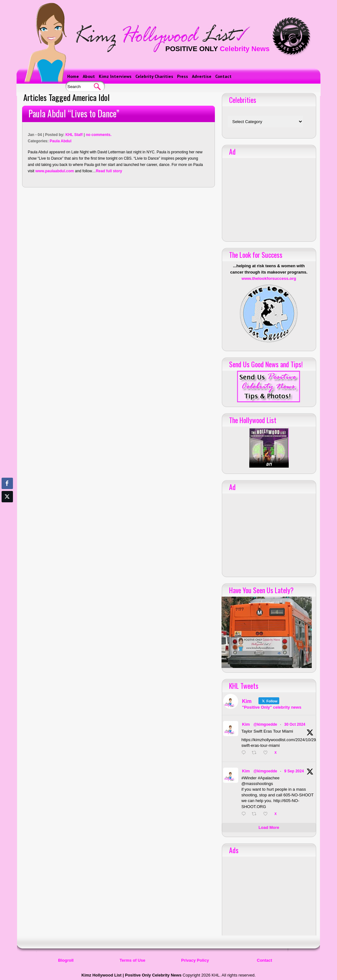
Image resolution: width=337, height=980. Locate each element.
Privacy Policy (195, 960)
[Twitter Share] (7, 497)
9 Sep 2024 (294, 771)
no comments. (99, 135)
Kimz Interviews (115, 76)
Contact (223, 76)
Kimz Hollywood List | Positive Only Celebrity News (131, 975)
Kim (246, 724)
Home (73, 76)
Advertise (202, 76)
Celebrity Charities (154, 76)
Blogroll (66, 960)
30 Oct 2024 (295, 724)
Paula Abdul (60, 141)
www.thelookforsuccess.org (269, 278)
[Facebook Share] (7, 483)
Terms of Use (132, 960)
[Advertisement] (269, 198)
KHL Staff (74, 135)
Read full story (109, 171)
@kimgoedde (265, 724)
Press (183, 76)
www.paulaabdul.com (55, 171)
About (89, 76)
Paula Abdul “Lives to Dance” (74, 113)
